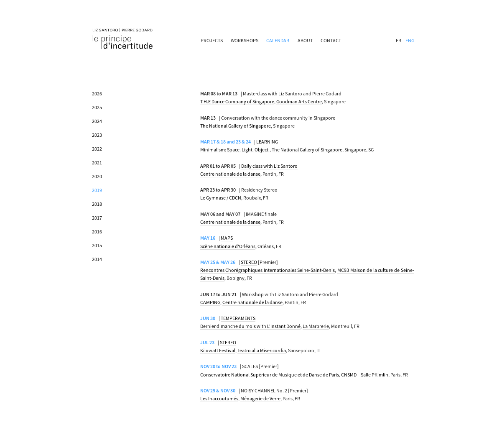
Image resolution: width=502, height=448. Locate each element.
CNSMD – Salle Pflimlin (365, 375)
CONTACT (331, 40)
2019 (97, 190)
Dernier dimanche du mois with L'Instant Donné (250, 326)
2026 (97, 93)
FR (399, 40)
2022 (97, 149)
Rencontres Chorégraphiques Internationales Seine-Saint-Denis (268, 270)
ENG (410, 40)
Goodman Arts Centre (299, 101)
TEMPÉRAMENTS (238, 318)
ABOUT (305, 40)
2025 (97, 107)
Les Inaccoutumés (219, 398)
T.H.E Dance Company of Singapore (237, 101)
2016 (97, 232)
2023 (97, 135)
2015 (97, 245)
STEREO (249, 262)
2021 (97, 163)
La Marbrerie (316, 326)
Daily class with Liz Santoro (269, 166)
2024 (97, 121)
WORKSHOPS (245, 40)
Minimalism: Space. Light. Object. (235, 150)
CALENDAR (278, 40)
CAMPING (210, 302)
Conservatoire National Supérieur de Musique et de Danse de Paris (270, 375)
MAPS (227, 238)
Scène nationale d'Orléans (228, 246)
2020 (97, 176)
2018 (97, 204)
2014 (97, 259)
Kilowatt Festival (218, 350)
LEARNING (267, 142)
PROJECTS (212, 40)
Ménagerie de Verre (260, 398)
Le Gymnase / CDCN (221, 198)
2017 (97, 218)
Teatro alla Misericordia (262, 350)
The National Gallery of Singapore (236, 126)
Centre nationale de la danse (230, 174)
